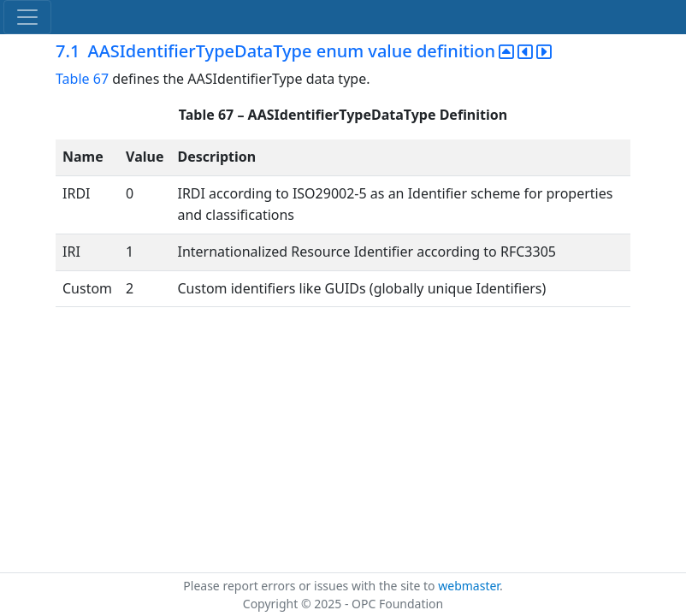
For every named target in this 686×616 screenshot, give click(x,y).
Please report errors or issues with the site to (310, 586)
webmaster (469, 586)
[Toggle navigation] (27, 17)
